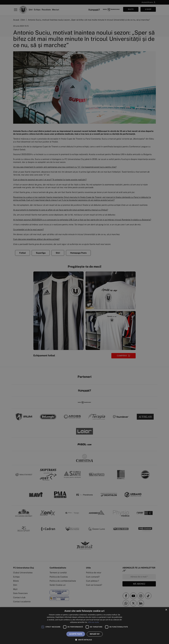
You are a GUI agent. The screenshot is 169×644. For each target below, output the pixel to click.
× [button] (166, 610)
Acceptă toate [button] (76, 634)
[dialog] (84, 626)
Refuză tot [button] (95, 634)
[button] (84, 640)
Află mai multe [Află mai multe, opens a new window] (94, 622)
